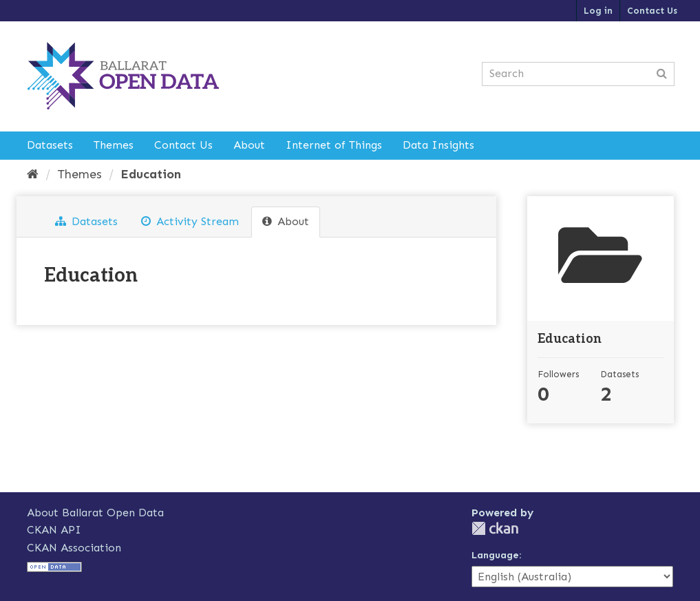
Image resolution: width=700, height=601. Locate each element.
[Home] (33, 174)
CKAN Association (74, 548)
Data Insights (438, 145)
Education (151, 174)
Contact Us (652, 11)
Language (495, 555)
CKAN (495, 528)
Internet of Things (334, 145)
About (249, 145)
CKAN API (54, 530)
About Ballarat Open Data (95, 513)
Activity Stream (190, 221)
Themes (114, 145)
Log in (598, 11)
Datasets (50, 145)
